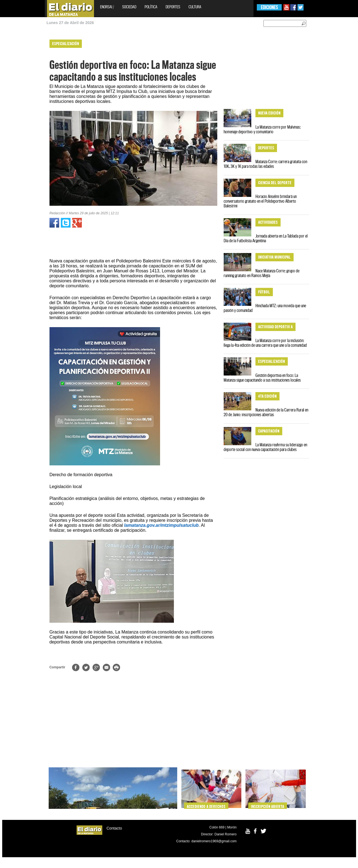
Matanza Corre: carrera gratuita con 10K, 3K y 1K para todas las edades (265, 164)
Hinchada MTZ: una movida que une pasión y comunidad (265, 308)
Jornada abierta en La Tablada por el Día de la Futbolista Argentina (266, 238)
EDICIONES (269, 7)
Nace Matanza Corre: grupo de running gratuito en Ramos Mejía (262, 273)
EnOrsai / (107, 7)
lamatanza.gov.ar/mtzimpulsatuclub (161, 525)
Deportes (173, 7)
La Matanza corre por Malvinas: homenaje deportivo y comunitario (262, 129)
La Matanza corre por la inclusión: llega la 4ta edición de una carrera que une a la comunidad (265, 343)
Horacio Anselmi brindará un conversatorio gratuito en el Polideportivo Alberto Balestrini (260, 201)
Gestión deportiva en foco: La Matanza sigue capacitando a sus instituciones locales (262, 378)
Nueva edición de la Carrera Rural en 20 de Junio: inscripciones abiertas (266, 412)
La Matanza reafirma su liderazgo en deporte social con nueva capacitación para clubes (265, 447)
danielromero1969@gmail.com (214, 841)
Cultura (195, 7)
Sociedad (129, 7)
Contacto (114, 828)
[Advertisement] (24, 119)
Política (151, 7)
